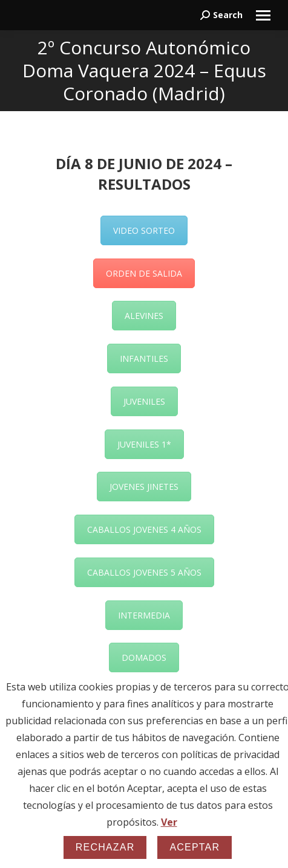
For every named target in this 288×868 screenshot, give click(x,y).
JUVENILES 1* (144, 444)
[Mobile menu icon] (263, 15)
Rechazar (105, 847)
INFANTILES (144, 358)
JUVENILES (144, 401)
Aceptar (195, 847)
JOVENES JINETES (144, 487)
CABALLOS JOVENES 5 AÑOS (144, 572)
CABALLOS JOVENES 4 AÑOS (144, 529)
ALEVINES (144, 316)
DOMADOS (144, 657)
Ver (169, 822)
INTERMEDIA (144, 615)
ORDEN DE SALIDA (144, 273)
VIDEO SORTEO (144, 230)
